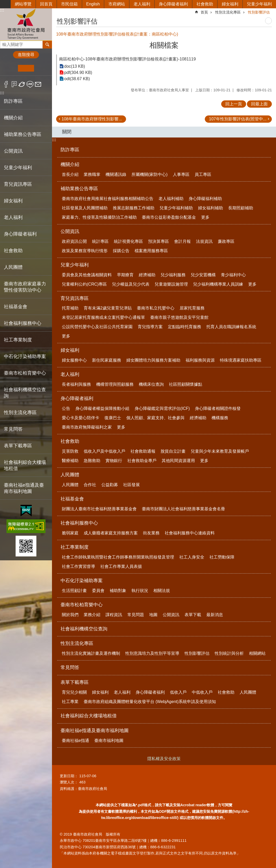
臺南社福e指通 (75, 740)
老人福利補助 (171, 199)
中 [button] (26, 68)
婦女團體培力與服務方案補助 (153, 360)
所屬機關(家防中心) (150, 174)
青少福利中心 (233, 275)
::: (2, 10)
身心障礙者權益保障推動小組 (102, 408)
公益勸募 (110, 485)
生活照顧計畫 (74, 591)
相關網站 (257, 653)
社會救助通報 (143, 451)
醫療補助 (70, 461)
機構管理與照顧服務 (115, 384)
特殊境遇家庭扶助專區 (241, 360)
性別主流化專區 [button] (20, 412)
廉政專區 (226, 241)
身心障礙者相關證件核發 (218, 408)
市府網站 (117, 4)
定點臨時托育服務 (185, 327)
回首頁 (46, 4)
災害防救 (70, 451)
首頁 (204, 12)
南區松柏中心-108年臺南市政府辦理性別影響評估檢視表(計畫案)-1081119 (127, 59)
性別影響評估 (259, 12)
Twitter (22, 84)
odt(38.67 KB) (77, 79)
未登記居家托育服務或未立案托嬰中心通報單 (103, 317)
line (30, 84)
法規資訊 (204, 241)
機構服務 (220, 418)
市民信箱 (69, 4)
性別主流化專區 (228, 12)
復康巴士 (113, 418)
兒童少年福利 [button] (18, 168)
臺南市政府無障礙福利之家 (87, 427)
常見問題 (136, 615)
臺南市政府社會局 (26, 24)
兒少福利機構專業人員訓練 (218, 284)
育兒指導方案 (150, 327)
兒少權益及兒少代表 (131, 284)
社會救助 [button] (13, 251)
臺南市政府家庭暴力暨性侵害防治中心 (25, 287)
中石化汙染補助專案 (82, 581)
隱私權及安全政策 (164, 759)
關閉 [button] (67, 132)
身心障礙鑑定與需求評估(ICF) (162, 408)
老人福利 (142, 4)
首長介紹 (70, 174)
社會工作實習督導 (78, 566)
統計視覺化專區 (128, 241)
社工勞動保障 (222, 557)
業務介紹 (92, 615)
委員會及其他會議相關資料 (87, 275)
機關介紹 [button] (13, 118)
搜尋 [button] (47, 45)
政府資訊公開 (74, 241)
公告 (66, 408)
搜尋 (4, 43)
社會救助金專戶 (142, 461)
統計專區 (100, 241)
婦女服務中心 (74, 360)
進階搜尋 (26, 55)
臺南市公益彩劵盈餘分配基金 (169, 217)
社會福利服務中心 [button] (23, 323)
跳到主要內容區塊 (3, 3)
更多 (205, 217)
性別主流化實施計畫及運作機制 (91, 653)
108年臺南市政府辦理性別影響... (92, 119)
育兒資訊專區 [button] (18, 184)
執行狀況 (140, 591)
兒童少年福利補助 (176, 208)
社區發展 (132, 485)
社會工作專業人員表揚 (121, 566)
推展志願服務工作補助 (134, 208)
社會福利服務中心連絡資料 (190, 533)
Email (38, 84)
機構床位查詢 (151, 384)
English (93, 4)
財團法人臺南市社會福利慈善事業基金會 (99, 509)
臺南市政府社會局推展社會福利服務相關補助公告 (108, 199)
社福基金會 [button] (16, 307)
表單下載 (193, 615)
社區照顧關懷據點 (186, 384)
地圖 (153, 615)
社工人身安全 (192, 557)
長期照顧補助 (241, 208)
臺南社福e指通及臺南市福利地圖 (95, 731)
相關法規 (162, 591)
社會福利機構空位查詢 (25, 393)
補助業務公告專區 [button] (23, 134)
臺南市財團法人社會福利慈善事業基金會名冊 (183, 509)
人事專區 (181, 174)
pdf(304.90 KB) (78, 73)
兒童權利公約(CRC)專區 (84, 284)
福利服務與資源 (200, 360)
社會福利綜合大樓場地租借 (25, 465)
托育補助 (70, 308)
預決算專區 (159, 241)
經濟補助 (147, 275)
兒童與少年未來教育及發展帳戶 (220, 451)
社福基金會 (72, 499)
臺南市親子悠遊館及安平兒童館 (179, 317)
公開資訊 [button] (13, 151)
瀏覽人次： (69, 782)
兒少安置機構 (203, 275)
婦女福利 (230, 4)
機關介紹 (70, 164)
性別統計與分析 (229, 653)
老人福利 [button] (13, 217)
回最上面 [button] (259, 104)
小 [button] (10, 68)
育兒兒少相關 (74, 692)
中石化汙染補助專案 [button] (25, 356)
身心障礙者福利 (173, 4)
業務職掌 (92, 174)
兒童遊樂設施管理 (171, 284)
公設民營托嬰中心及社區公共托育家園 (97, 327)
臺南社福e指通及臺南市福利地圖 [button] (24, 488)
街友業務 (151, 533)
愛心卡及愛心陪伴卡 (81, 418)
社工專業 (70, 702)
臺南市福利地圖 (109, 740)
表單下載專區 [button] (18, 446)
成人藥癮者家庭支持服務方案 (111, 533)
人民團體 (70, 475)
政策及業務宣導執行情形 (85, 251)
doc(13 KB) (75, 66)
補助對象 (118, 591)
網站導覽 (23, 4)
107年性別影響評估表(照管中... (238, 119)
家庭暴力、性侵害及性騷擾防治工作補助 (99, 217)
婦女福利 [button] (13, 201)
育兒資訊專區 (75, 298)
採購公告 (121, 251)
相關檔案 (164, 45)
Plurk (14, 84)
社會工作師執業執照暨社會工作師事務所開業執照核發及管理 (118, 557)
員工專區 (203, 174)
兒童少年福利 (259, 4)
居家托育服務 (192, 308)
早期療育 (125, 275)
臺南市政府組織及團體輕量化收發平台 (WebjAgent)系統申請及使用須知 (150, 702)
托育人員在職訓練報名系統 (231, 327)
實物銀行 (114, 461)
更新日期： (69, 776)
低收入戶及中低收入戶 (104, 451)
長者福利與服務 (76, 384)
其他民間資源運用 (178, 461)
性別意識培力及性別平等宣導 (152, 653)
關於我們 (70, 615)
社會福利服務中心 (79, 523)
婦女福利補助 (211, 208)
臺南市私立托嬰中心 (156, 308)
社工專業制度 (75, 547)
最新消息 (215, 615)
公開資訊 (70, 231)
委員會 (98, 591)
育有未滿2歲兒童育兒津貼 (108, 308)
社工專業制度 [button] (18, 340)
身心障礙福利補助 (205, 199)
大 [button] (42, 68)
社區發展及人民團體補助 (85, 208)
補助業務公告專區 (79, 189)
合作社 (90, 485)
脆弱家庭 (70, 533)
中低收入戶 (202, 692)
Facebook (6, 84)
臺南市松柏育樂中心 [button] (25, 373)
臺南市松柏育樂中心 (82, 605)
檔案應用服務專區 (151, 251)
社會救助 (205, 4)
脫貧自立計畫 (173, 451)
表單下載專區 (75, 682)
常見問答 (13, 429)
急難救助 (92, 461)
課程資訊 (114, 615)
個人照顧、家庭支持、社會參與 (155, 418)
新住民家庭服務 (107, 360)
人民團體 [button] (13, 267)
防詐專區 (13, 101)
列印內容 (268, 21)
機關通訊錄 (116, 174)
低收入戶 (178, 692)
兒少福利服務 (173, 275)
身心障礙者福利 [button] (20, 234)
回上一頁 (234, 104)
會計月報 (182, 241)
